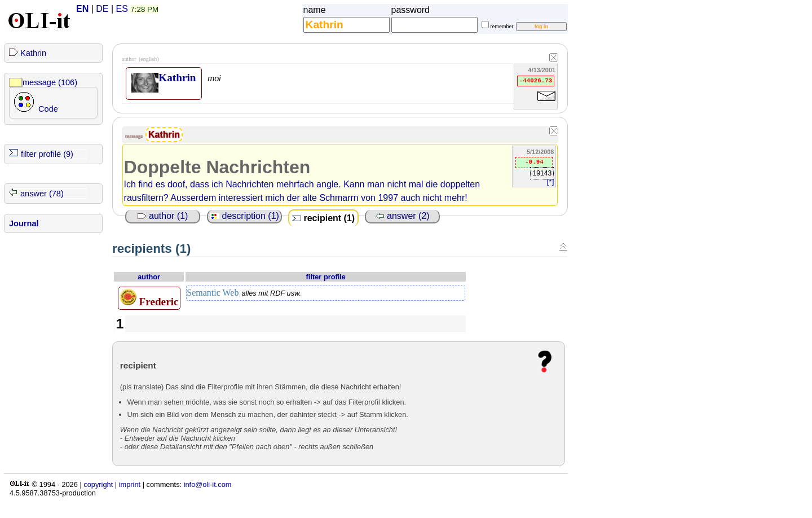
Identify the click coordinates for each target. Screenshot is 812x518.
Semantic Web (244, 293)
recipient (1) (323, 218)
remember (502, 27)
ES (122, 9)
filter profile (326, 277)
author (149, 277)
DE (102, 9)
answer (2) (403, 216)
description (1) (244, 216)
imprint (130, 484)
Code (48, 109)
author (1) (163, 216)
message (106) (50, 82)
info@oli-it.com (208, 484)
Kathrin (33, 53)
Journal (24, 223)
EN (82, 9)
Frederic (149, 298)
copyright (98, 484)
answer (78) (42, 194)
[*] (551, 181)
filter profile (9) (47, 154)
